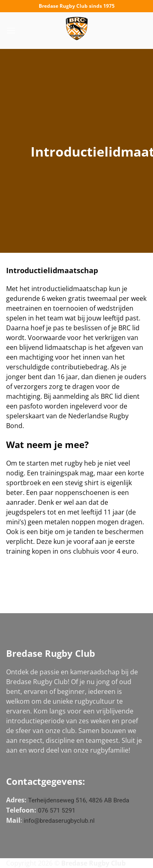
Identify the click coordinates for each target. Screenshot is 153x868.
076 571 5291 (57, 811)
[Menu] (11, 30)
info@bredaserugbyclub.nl (59, 821)
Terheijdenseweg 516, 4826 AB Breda (79, 800)
